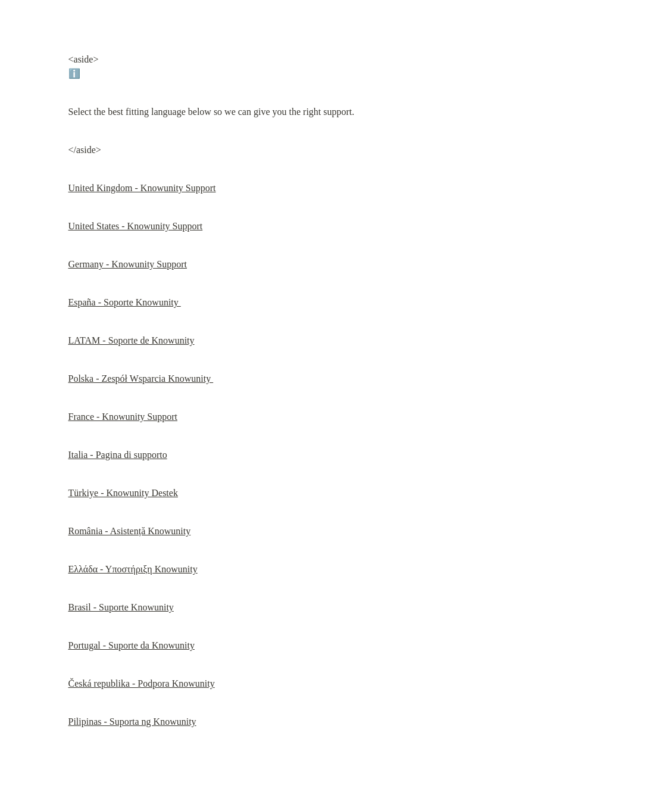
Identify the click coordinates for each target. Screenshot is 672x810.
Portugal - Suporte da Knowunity (132, 645)
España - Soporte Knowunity (125, 302)
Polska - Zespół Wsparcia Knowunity (141, 378)
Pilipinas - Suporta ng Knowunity (132, 722)
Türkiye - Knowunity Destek (123, 493)
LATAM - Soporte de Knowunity (132, 340)
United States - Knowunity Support (136, 226)
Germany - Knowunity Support (128, 264)
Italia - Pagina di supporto (118, 455)
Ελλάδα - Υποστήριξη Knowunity (133, 569)
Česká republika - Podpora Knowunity (142, 683)
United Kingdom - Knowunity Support (142, 188)
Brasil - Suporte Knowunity (121, 607)
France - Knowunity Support (123, 417)
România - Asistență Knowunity (130, 531)
